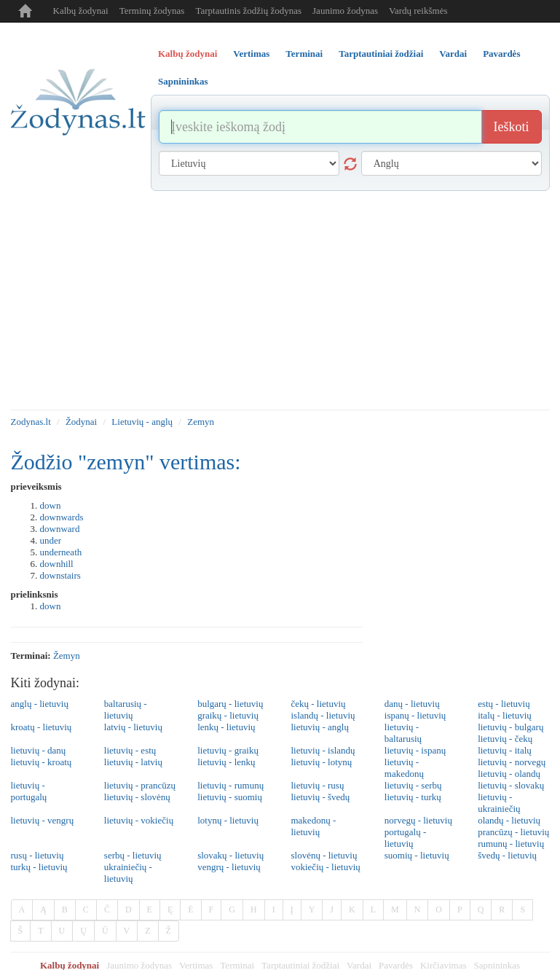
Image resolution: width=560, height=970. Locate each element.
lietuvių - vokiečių (139, 820)
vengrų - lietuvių (229, 867)
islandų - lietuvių (323, 715)
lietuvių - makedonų (404, 768)
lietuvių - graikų (228, 750)
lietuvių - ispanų (415, 750)
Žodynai (81, 422)
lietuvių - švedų (320, 797)
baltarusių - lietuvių (126, 709)
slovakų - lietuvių (230, 855)
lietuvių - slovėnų (137, 797)
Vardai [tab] (453, 54)
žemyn (67, 656)
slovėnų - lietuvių (324, 855)
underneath (61, 552)
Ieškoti (512, 127)
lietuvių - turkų (413, 797)
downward (60, 529)
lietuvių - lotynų (321, 762)
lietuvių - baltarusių (403, 733)
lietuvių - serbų (413, 785)
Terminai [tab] (304, 54)
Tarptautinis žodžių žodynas (248, 11)
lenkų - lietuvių (226, 727)
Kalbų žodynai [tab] (188, 54)
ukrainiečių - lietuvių (128, 873)
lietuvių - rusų (317, 785)
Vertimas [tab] (251, 54)
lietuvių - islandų (323, 750)
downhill (57, 564)
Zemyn (201, 422)
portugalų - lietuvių (405, 838)
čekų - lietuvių (318, 704)
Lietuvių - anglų (142, 422)
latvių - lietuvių (133, 727)
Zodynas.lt (31, 422)
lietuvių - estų (130, 750)
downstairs (60, 575)
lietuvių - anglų (319, 727)
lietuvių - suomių (230, 797)
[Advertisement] (280, 300)
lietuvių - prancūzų (140, 785)
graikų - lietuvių (228, 715)
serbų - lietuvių (133, 855)
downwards (62, 517)
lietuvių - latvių (133, 762)
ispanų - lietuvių (415, 715)
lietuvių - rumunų (230, 785)
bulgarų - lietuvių (230, 704)
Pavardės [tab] (501, 54)
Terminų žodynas (152, 11)
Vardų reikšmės (418, 11)
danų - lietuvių (412, 704)
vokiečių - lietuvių (325, 867)
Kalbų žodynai (81, 11)
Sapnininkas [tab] (183, 81)
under (51, 540)
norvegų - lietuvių (418, 820)
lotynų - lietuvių (228, 820)
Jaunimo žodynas (345, 11)
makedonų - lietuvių (313, 826)
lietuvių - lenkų (226, 762)
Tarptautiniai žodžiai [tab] (381, 54)
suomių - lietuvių (417, 855)
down (51, 505)
